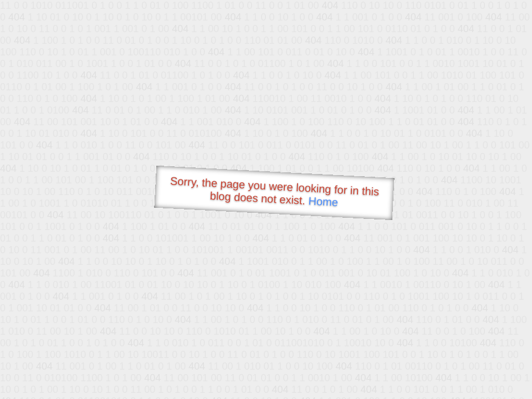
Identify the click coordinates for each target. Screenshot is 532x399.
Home (323, 201)
